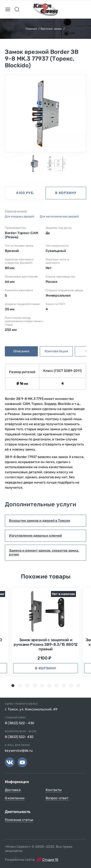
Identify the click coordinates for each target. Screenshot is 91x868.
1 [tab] (13, 685)
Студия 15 (50, 860)
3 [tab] (28, 685)
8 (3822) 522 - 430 (20, 723)
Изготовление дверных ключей (35, 536)
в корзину (66, 193)
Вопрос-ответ (57, 798)
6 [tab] (50, 685)
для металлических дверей (59, 217)
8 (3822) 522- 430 (19, 737)
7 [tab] (57, 685)
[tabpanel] (45, 114)
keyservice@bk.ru (19, 751)
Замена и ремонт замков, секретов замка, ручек (44, 552)
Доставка (13, 790)
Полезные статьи (19, 820)
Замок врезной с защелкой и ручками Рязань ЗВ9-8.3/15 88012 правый (46, 644)
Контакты (54, 790)
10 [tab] (79, 685)
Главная (31, 29)
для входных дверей (19, 217)
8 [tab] (64, 685)
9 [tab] (71, 685)
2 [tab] (20, 685)
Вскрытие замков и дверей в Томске (40, 521)
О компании (15, 798)
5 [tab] (42, 685)
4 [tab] (35, 685)
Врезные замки (51, 29)
